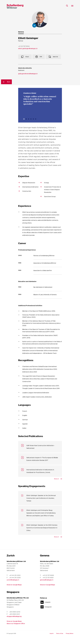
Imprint (52, 639)
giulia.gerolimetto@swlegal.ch (28, 89)
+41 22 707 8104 (24, 47)
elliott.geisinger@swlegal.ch (28, 49)
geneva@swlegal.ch (47, 585)
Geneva (45, 561)
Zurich (11, 561)
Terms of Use (60, 639)
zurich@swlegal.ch (13, 585)
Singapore (13, 597)
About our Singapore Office (16, 629)
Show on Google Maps (14, 590)
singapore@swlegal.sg (14, 622)
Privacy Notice (70, 639)
